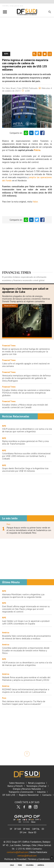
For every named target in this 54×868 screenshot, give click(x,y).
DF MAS (27, 829)
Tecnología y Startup (36, 786)
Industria (41, 792)
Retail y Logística (36, 783)
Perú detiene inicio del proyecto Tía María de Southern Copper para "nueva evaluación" (24, 703)
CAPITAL (36, 829)
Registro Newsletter (29, 795)
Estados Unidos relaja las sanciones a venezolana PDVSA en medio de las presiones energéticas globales (26, 393)
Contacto (47, 795)
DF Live (23, 832)
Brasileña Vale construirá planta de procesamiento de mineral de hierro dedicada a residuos (26, 637)
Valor (35, 202)
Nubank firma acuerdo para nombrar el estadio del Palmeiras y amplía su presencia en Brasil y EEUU (26, 679)
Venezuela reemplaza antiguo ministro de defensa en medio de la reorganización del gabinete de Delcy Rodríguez (26, 378)
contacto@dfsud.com (17, 852)
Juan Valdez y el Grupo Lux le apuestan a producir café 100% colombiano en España (26, 622)
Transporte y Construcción (21, 792)
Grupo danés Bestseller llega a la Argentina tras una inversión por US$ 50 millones (25, 470)
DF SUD (18, 829)
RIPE (4, 426)
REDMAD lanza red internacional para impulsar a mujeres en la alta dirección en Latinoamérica (26, 691)
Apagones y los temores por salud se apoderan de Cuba (25, 290)
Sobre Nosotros (17, 783)
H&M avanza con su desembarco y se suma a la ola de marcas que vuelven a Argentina (27, 430)
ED (43, 829)
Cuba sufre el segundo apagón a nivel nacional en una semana (26, 365)
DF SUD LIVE (9, 795)
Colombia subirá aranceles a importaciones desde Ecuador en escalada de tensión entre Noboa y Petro (26, 650)
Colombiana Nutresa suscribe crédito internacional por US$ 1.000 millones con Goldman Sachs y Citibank (26, 456)
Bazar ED (32, 832)
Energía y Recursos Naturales (27, 789)
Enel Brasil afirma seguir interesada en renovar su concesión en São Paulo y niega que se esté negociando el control (26, 609)
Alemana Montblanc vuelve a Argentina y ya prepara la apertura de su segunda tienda (23, 596)
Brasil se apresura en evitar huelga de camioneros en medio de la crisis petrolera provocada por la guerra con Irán (26, 351)
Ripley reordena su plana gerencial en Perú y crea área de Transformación (25, 442)
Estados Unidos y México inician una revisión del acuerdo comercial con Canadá (25, 406)
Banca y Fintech (15, 786)
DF (11, 829)
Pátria (37, 150)
